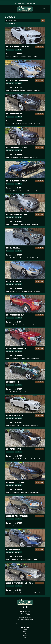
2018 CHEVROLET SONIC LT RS (17, 47)
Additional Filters (11, 24)
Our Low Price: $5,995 (14, 188)
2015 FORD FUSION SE (14, 114)
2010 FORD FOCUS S (13, 449)
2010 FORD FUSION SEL (15, 415)
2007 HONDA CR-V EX (14, 549)
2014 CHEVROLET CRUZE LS (16, 181)
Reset (43, 20)
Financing (25, 632)
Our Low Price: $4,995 (14, 356)
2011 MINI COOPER (13, 382)
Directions (25, 635)
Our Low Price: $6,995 (14, 121)
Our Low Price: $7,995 (14, 54)
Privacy (32, 641)
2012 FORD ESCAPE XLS (15, 315)
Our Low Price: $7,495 (14, 557)
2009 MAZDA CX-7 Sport (16, 482)
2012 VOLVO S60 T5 (13, 281)
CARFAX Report (40, 47)
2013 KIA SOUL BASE (14, 248)
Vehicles (25, 630)
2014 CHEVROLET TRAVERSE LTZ (18, 147)
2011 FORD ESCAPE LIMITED (16, 348)
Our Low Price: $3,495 (14, 456)
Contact (25, 637)
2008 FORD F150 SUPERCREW (17, 516)
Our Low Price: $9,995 (14, 155)
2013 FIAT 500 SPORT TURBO (17, 214)
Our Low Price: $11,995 (14, 88)
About (25, 634)
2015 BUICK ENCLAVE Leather (17, 80)
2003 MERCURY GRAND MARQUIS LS (20, 583)
